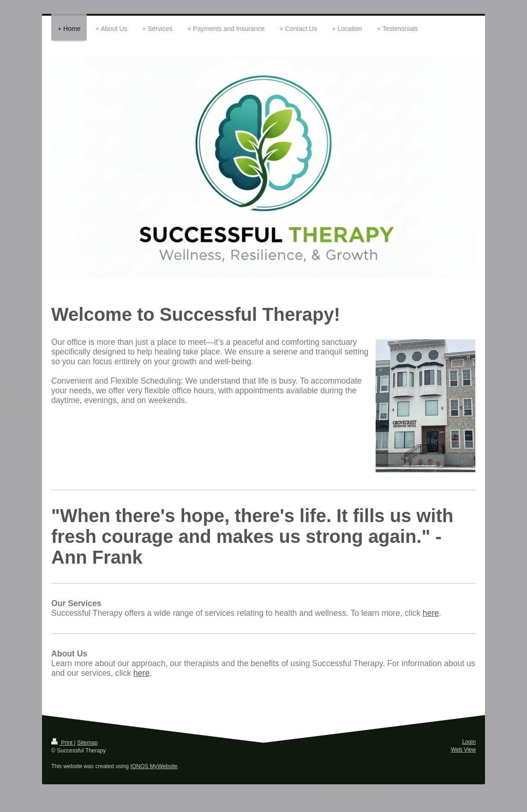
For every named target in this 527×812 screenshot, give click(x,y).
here (431, 613)
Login (469, 742)
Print (63, 743)
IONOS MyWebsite (154, 766)
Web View (463, 750)
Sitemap (87, 743)
